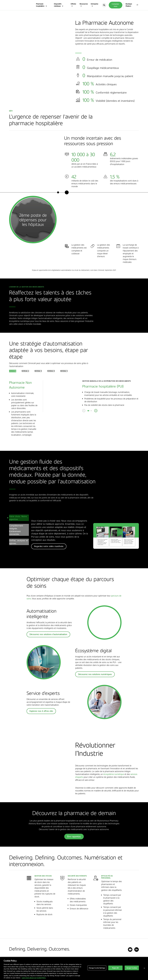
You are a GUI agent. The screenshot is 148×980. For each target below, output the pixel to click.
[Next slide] (96, 412)
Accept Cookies (132, 968)
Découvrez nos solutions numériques (95, 675)
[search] (104, 5)
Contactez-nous (115, 5)
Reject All (115, 968)
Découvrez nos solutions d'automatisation (48, 636)
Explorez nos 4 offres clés (41, 712)
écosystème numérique (114, 775)
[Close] (144, 968)
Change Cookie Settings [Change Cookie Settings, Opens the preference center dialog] (97, 968)
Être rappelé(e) (74, 838)
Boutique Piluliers (129, 5)
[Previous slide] (84, 412)
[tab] (13, 372)
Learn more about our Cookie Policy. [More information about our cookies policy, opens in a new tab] (34, 978)
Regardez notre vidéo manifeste (49, 547)
